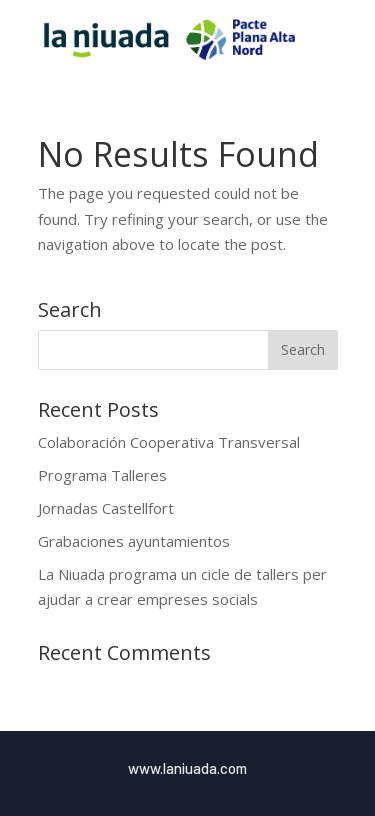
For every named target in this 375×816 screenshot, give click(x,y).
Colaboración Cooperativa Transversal (169, 442)
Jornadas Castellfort (106, 508)
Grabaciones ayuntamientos (134, 541)
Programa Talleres (102, 475)
